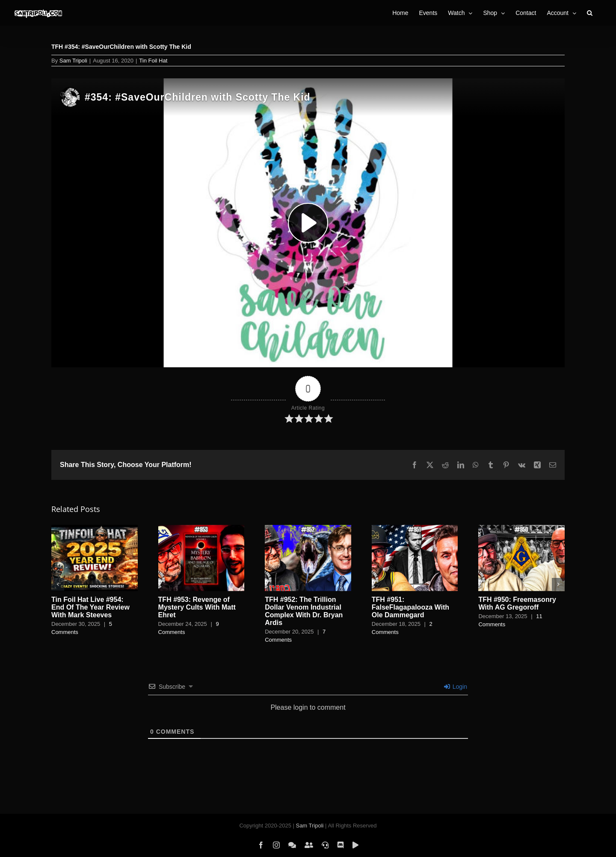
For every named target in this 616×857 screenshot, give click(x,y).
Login (456, 687)
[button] (590, 13)
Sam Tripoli (73, 61)
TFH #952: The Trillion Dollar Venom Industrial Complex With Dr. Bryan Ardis (304, 611)
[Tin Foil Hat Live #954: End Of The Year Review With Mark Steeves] (95, 528)
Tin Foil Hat (153, 61)
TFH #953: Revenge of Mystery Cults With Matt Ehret (197, 607)
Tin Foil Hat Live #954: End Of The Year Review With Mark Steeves (90, 607)
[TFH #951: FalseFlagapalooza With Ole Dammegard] (415, 528)
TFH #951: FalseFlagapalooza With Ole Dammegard (410, 607)
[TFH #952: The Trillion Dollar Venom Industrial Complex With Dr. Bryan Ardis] (308, 528)
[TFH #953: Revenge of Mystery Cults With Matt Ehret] (201, 528)
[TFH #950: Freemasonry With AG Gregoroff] (521, 528)
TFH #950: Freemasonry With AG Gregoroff (517, 603)
